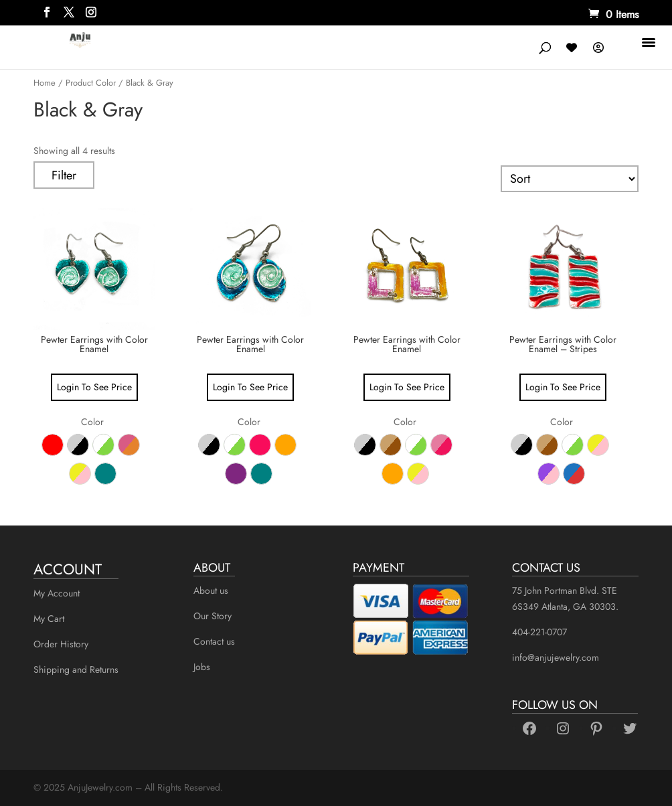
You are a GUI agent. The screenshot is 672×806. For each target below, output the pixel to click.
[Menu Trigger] (650, 42)
